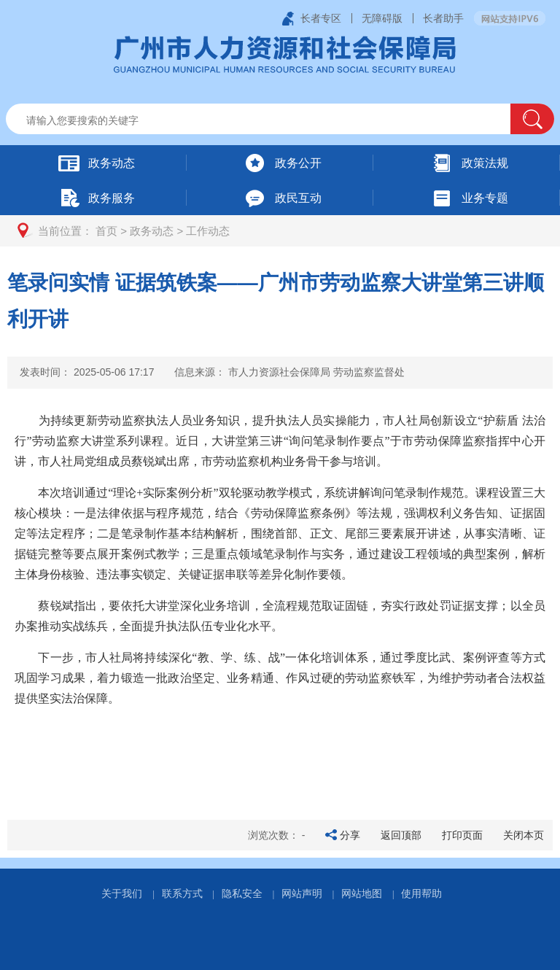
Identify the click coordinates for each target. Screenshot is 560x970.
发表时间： (87, 372)
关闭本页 (524, 835)
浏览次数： (277, 835)
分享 (350, 835)
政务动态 (152, 231)
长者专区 (321, 18)
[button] (532, 119)
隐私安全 (242, 893)
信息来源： (289, 372)
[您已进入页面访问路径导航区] (280, 231)
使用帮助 (421, 893)
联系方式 (182, 893)
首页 (106, 231)
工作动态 (208, 231)
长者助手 (443, 18)
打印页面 (462, 835)
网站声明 (302, 893)
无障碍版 (382, 18)
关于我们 (122, 893)
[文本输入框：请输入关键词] (271, 120)
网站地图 (362, 893)
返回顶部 (401, 835)
